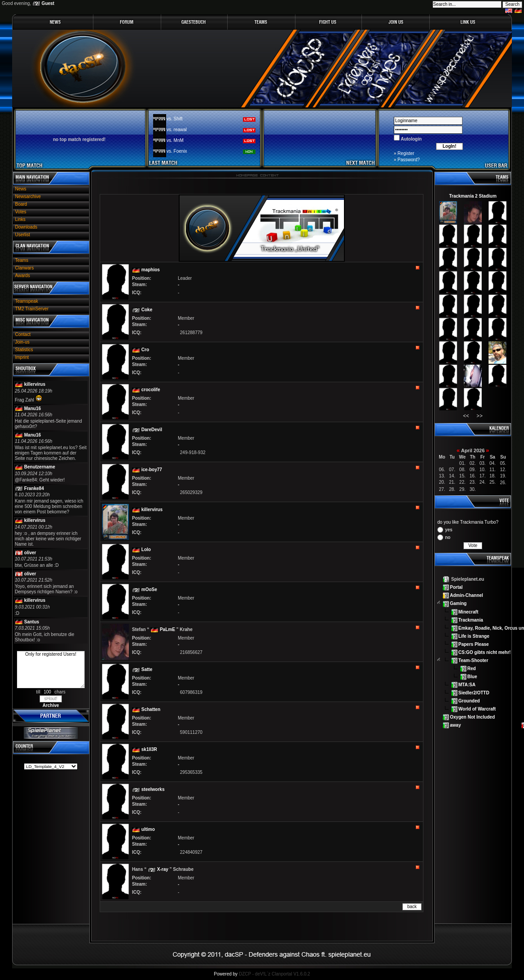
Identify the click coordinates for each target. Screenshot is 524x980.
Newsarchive (28, 196)
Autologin (411, 139)
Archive (51, 705)
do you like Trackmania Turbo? (468, 522)
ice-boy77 (152, 470)
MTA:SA (467, 685)
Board (21, 204)
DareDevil (152, 430)
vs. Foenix (177, 151)
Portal (456, 587)
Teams (22, 260)
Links (20, 219)
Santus (32, 622)
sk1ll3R (149, 749)
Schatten (151, 709)
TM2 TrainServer (32, 309)
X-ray (163, 869)
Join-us (22, 342)
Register (406, 153)
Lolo (146, 550)
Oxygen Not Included (472, 717)
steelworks (153, 789)
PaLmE (167, 629)
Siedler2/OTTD (474, 693)
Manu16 (33, 408)
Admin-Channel (467, 595)
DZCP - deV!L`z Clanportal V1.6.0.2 (275, 974)
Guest (48, 3)
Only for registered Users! (51, 670)
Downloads (26, 227)
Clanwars (25, 268)
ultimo (148, 829)
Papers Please (474, 644)
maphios (151, 270)
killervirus (35, 384)
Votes (21, 212)
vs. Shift (175, 119)
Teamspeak (27, 301)
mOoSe (149, 589)
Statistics (24, 350)
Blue (472, 677)
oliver (30, 553)
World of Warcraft (477, 709)
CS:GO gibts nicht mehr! (485, 652)
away (455, 725)
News (21, 189)
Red (472, 669)
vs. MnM (175, 140)
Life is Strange (474, 636)
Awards (23, 276)
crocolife (151, 390)
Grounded (469, 701)
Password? (408, 160)
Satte (147, 669)
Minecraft (468, 611)
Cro (145, 350)
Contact (23, 334)
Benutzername (40, 467)
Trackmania (471, 620)
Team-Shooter (473, 660)
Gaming (458, 603)
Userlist (23, 235)
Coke (147, 310)
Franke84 (34, 488)
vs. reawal (177, 130)
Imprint (22, 357)
